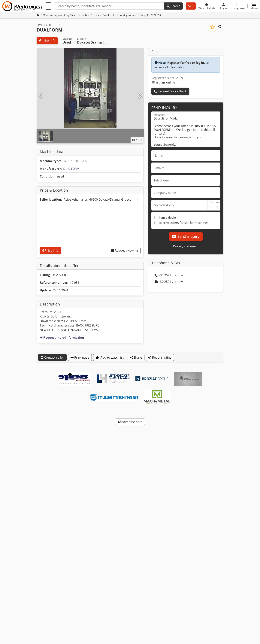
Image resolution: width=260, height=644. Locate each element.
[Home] (65, 15)
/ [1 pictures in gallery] (137, 140)
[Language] (239, 6)
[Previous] (41, 96)
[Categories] (48, 6)
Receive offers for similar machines (184, 223)
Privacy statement (186, 246)
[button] (254, 6)
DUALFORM (71, 169)
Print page (80, 357)
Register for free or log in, (186, 63)
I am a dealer (168, 217)
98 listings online (163, 82)
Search (174, 6)
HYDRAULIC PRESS (75, 161)
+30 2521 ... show (169, 275)
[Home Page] (38, 15)
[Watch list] (207, 6)
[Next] (140, 96)
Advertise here (130, 422)
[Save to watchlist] (213, 27)
